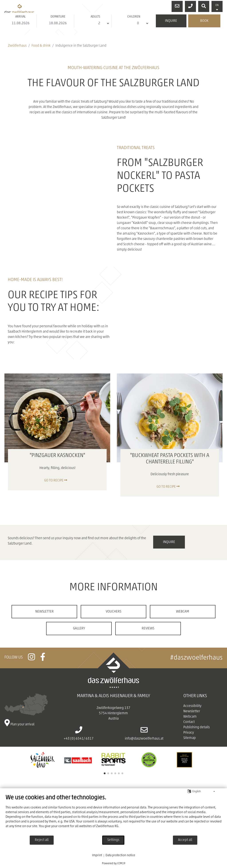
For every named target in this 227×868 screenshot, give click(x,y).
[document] (113, 815)
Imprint (97, 855)
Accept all (185, 840)
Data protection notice (120, 855)
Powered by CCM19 (114, 863)
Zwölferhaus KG (107, 826)
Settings (113, 840)
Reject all (42, 840)
